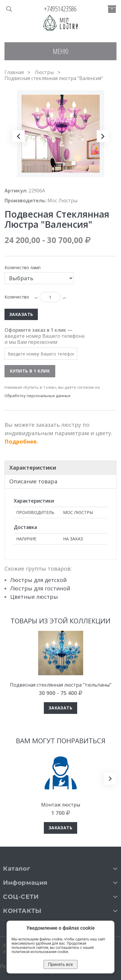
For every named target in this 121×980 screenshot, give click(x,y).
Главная (14, 72)
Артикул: (16, 191)
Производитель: (25, 200)
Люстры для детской (38, 580)
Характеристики (33, 468)
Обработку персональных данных (38, 396)
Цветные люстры (34, 597)
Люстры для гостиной (40, 588)
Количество (17, 297)
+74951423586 (60, 9)
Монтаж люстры (61, 805)
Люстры (44, 72)
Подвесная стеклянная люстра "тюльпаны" (61, 685)
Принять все (60, 964)
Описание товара (33, 481)
